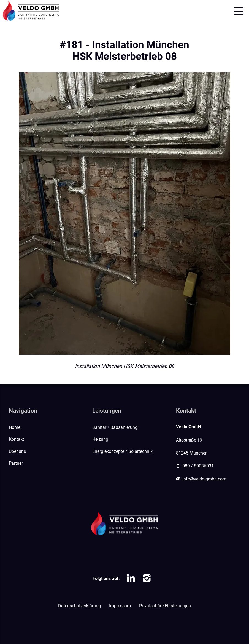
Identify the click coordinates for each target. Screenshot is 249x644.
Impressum (120, 606)
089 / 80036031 (198, 466)
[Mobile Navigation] (239, 11)
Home (15, 427)
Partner (16, 463)
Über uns (17, 451)
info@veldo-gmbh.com (204, 479)
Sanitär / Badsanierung (115, 427)
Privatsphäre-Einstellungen (165, 606)
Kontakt (16, 439)
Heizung (100, 439)
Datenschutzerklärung (79, 606)
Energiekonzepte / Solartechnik (122, 451)
